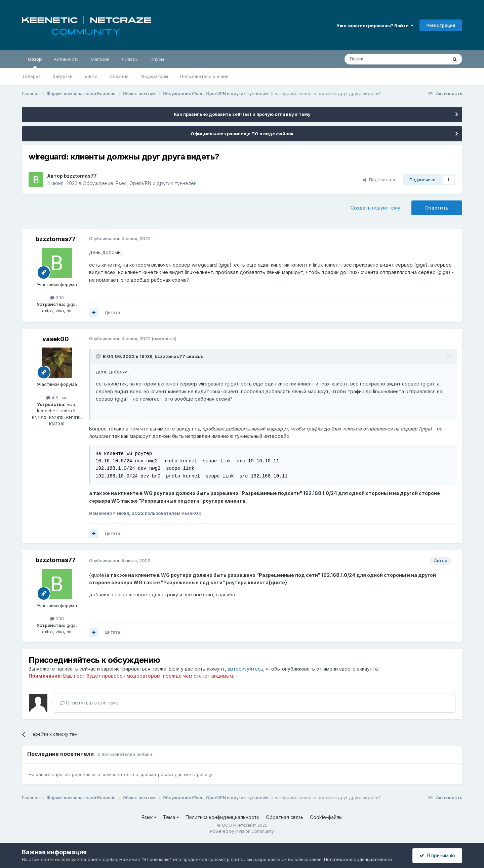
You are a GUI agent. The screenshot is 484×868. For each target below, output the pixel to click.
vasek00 (56, 339)
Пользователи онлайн (204, 76)
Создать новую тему (375, 208)
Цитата (112, 312)
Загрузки (63, 76)
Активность (66, 59)
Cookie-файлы (326, 817)
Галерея (32, 76)
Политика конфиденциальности (223, 817)
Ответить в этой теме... (91, 703)
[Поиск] (380, 59)
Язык (149, 817)
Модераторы (154, 76)
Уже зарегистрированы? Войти (375, 26)
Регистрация (441, 25)
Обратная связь (285, 817)
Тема (171, 817)
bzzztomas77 (80, 176)
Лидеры (130, 59)
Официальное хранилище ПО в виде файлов (242, 134)
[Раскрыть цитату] (99, 356)
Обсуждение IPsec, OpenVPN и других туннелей (140, 183)
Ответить (437, 208)
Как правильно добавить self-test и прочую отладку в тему (242, 114)
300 (57, 298)
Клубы (157, 59)
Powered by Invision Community (242, 831)
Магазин (100, 59)
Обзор (35, 62)
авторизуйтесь (245, 669)
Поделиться (379, 180)
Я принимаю (437, 855)
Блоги (91, 76)
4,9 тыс (57, 398)
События (119, 76)
